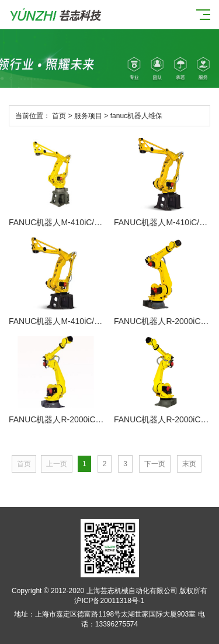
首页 (59, 116)
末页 (189, 464)
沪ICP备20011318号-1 (109, 601)
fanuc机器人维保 (136, 116)
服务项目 (88, 116)
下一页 (155, 464)
